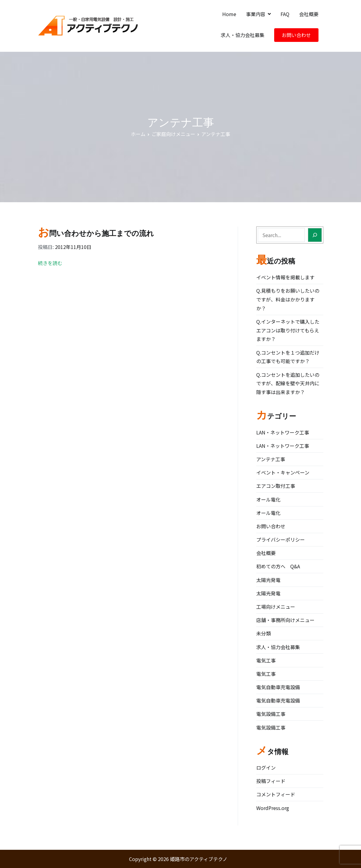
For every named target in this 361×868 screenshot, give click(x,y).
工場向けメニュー (276, 607)
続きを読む (50, 263)
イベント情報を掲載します (285, 277)
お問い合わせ (296, 35)
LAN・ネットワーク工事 (283, 432)
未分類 (264, 633)
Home (229, 14)
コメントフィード (276, 794)
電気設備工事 (271, 714)
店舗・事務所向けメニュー (285, 620)
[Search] (315, 235)
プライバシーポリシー (281, 540)
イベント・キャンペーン (283, 472)
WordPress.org (273, 808)
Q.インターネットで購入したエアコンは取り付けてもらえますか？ (288, 330)
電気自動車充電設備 (278, 687)
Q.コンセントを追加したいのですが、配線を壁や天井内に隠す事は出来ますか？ (288, 383)
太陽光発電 (268, 580)
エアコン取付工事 (276, 486)
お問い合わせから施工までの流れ (96, 233)
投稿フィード (271, 781)
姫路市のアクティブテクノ (199, 859)
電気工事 (266, 660)
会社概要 (309, 14)
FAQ (285, 14)
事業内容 (256, 14)
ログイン (266, 768)
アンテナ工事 (271, 459)
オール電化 (268, 499)
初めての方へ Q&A (278, 566)
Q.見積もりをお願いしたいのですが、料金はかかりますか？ (288, 299)
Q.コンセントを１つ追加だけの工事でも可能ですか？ (288, 357)
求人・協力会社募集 (243, 35)
